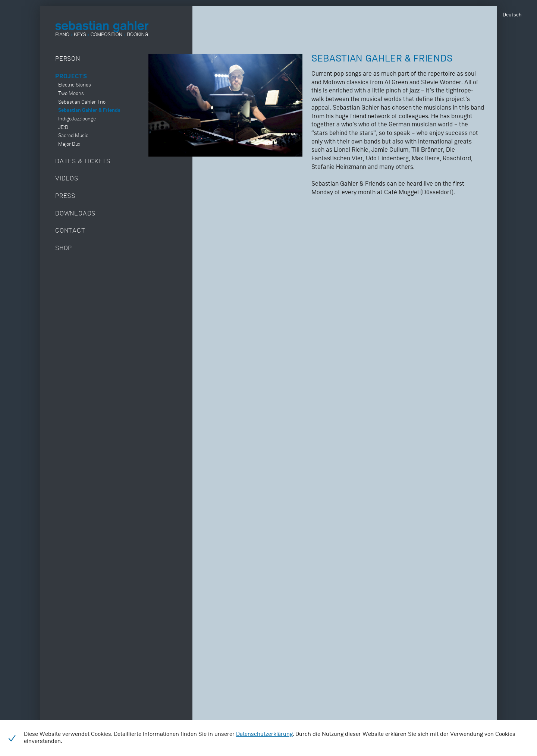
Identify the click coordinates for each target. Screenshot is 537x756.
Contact (70, 231)
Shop (64, 248)
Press (65, 196)
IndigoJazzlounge (77, 119)
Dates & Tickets (83, 162)
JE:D (63, 128)
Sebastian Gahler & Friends (89, 111)
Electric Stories (75, 85)
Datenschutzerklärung (264, 734)
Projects (71, 77)
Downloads (75, 214)
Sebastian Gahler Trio (82, 102)
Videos (67, 179)
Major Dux (69, 144)
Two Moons (71, 94)
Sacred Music (73, 136)
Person (68, 59)
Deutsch (512, 15)
